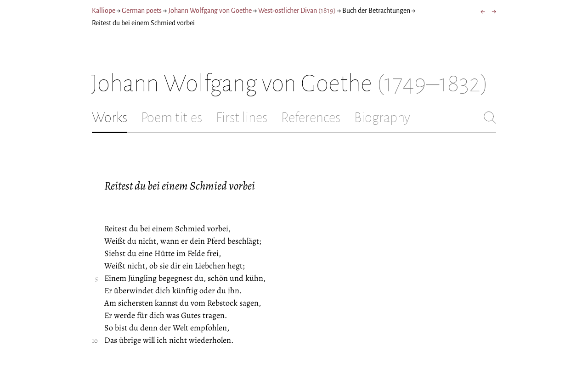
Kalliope (104, 11)
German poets (142, 11)
